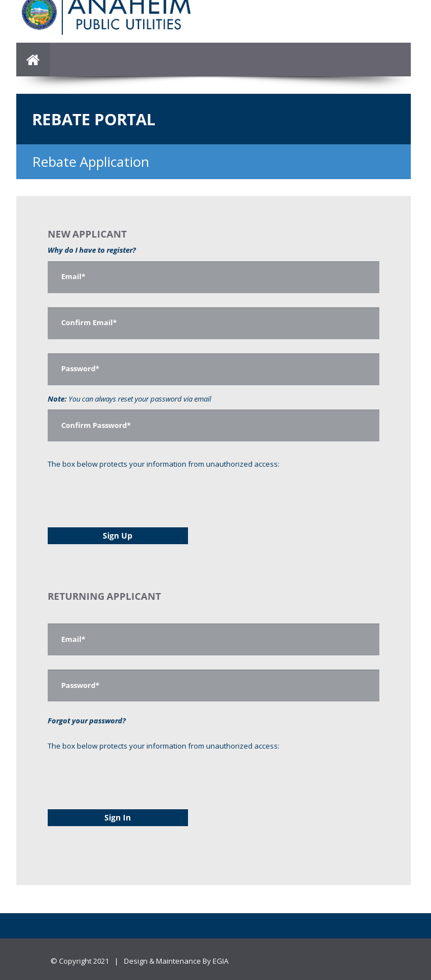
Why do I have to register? (92, 250)
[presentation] (133, 491)
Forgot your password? (87, 721)
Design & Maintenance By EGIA (176, 961)
